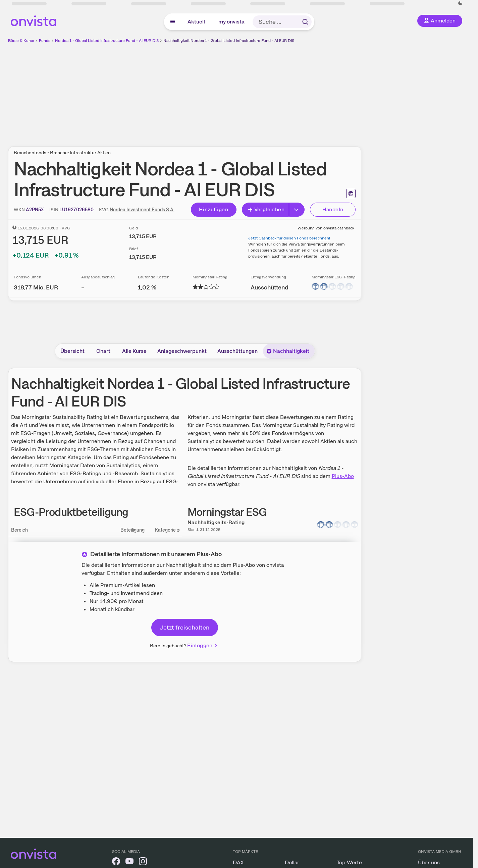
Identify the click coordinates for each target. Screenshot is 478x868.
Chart (103, 351)
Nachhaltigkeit (288, 351)
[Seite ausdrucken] (351, 194)
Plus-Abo (343, 476)
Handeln (333, 209)
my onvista (231, 22)
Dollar (292, 862)
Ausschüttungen (237, 351)
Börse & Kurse (21, 41)
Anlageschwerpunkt (182, 351)
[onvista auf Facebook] (116, 862)
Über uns (429, 862)
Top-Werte (349, 862)
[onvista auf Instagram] (143, 862)
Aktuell (196, 22)
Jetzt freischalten (184, 627)
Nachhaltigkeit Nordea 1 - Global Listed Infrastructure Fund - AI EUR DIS (229, 41)
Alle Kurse (134, 351)
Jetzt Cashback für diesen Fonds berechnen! (289, 238)
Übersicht (72, 351)
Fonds (45, 41)
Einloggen (203, 645)
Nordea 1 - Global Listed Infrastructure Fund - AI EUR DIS (107, 41)
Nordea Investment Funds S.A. (142, 210)
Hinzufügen (214, 209)
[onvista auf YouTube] (129, 862)
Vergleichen (266, 209)
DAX (238, 862)
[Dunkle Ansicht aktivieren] (460, 3)
